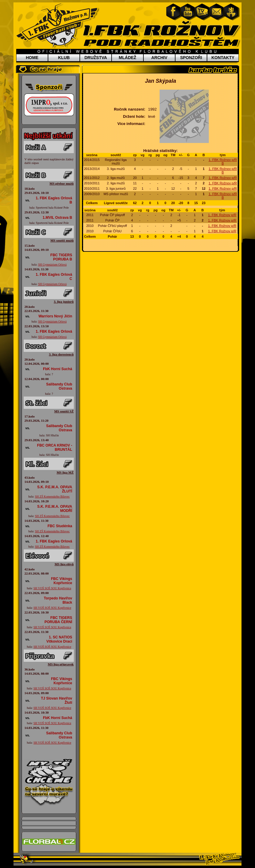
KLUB (64, 58)
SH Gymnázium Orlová (52, 265)
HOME (32, 58)
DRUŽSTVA (96, 58)
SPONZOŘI (191, 58)
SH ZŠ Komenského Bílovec (52, 496)
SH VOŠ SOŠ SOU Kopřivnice (52, 588)
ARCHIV (159, 58)
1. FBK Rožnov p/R (223, 178)
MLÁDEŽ (127, 58)
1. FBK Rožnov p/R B (223, 162)
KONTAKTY (223, 58)
